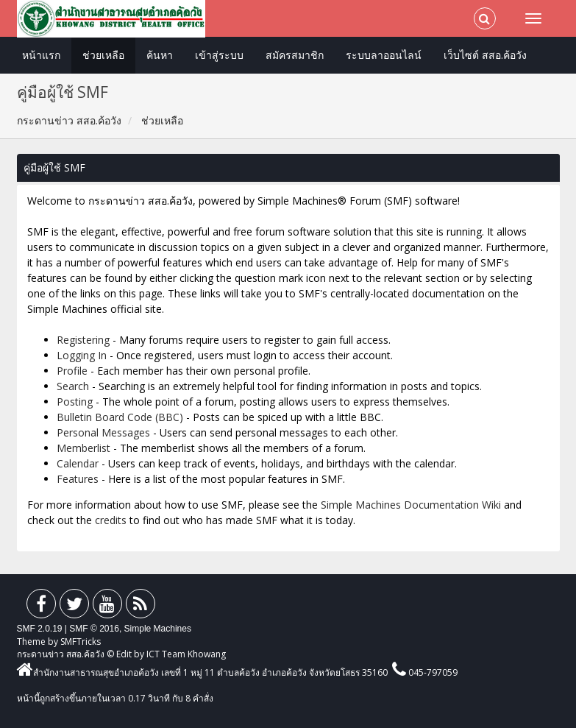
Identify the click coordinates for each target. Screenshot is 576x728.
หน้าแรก (41, 55)
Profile (72, 371)
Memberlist (83, 448)
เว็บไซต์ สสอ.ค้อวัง (485, 55)
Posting (75, 402)
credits (111, 520)
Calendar (78, 463)
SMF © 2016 (94, 629)
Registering (83, 340)
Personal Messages (103, 432)
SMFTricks (81, 642)
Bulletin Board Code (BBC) (120, 417)
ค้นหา (160, 55)
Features (78, 479)
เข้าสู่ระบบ (219, 55)
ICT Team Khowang (186, 654)
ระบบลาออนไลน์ (384, 55)
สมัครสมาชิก (295, 55)
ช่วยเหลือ (103, 55)
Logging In (82, 355)
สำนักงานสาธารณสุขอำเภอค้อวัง (88, 672)
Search (73, 386)
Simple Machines (158, 629)
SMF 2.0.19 (40, 629)
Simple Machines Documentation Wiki (411, 505)
